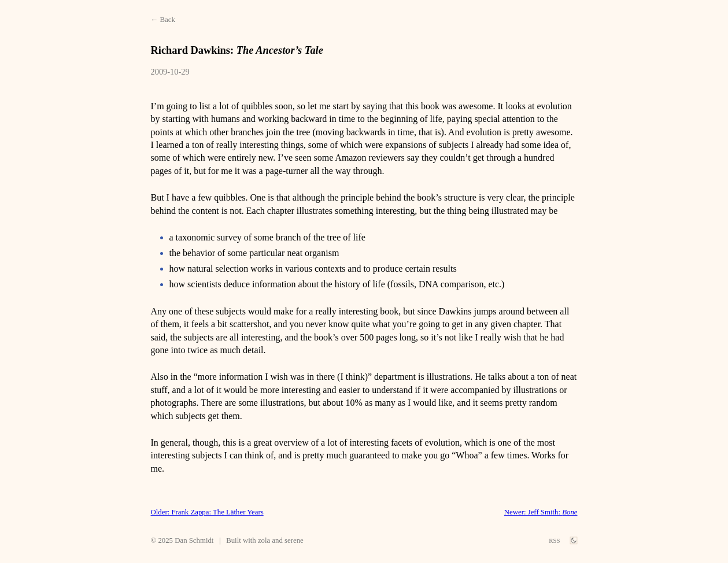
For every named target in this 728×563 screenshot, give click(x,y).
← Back (163, 20)
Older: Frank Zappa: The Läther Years (207, 512)
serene (294, 540)
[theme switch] (574, 540)
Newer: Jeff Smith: (541, 512)
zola (264, 540)
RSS (554, 540)
